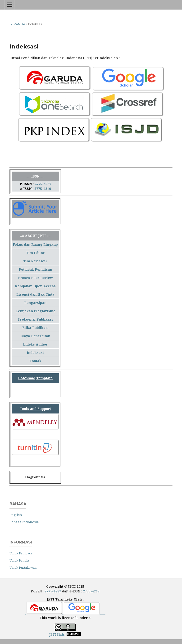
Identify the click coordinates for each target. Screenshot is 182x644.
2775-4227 (43, 184)
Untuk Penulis (20, 560)
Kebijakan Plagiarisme (35, 311)
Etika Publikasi (35, 328)
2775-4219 (43, 189)
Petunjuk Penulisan (35, 269)
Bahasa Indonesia (24, 522)
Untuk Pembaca (21, 553)
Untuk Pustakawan (23, 567)
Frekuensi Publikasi (35, 319)
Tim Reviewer (35, 261)
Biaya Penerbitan (35, 336)
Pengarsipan (35, 303)
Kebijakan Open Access (35, 286)
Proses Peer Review (35, 278)
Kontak (35, 361)
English (16, 515)
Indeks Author (35, 344)
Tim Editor (35, 253)
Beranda (17, 24)
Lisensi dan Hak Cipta (35, 294)
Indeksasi (35, 353)
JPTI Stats (57, 634)
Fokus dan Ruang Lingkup (35, 244)
